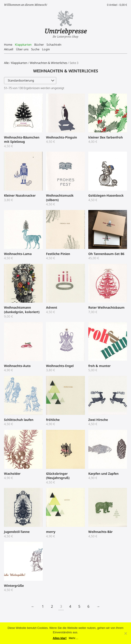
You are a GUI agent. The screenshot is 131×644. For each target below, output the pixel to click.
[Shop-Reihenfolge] (30, 81)
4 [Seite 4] (70, 606)
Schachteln (54, 45)
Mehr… (74, 638)
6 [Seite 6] (88, 606)
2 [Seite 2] (52, 606)
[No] (125, 633)
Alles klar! (60, 638)
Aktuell (9, 49)
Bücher (39, 45)
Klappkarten (23, 45)
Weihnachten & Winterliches (48, 63)
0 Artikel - (117, 5)
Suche (35, 49)
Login (46, 49)
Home (8, 45)
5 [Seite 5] (79, 606)
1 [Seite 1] (43, 606)
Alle (6, 63)
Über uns (22, 49)
